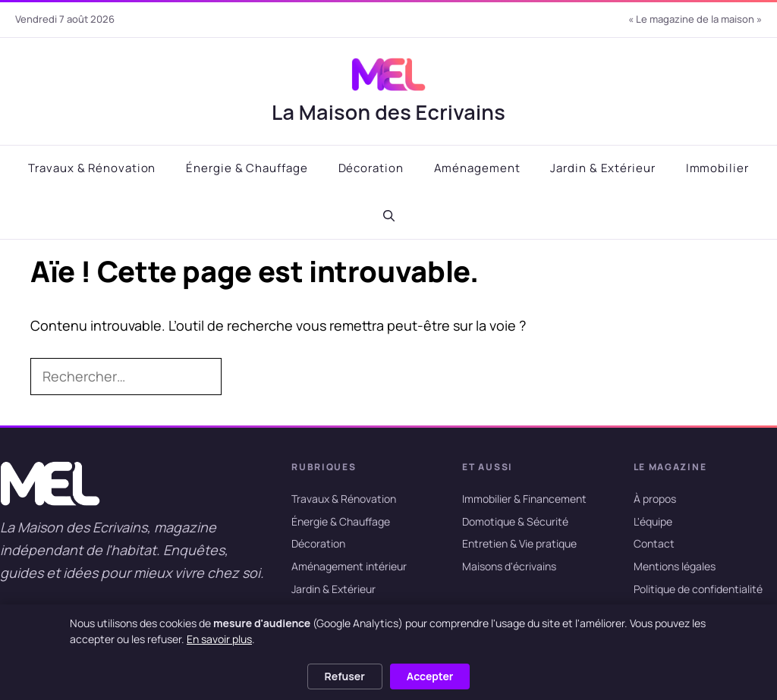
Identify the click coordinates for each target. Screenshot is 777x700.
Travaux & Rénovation (92, 168)
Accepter (430, 676)
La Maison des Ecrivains (388, 112)
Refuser (345, 676)
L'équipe (653, 521)
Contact (654, 544)
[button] (389, 216)
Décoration (371, 168)
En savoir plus (219, 639)
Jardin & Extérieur (602, 168)
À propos (655, 499)
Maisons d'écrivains (509, 566)
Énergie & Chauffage (247, 168)
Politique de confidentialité (698, 589)
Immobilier (717, 168)
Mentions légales (675, 566)
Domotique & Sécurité (515, 521)
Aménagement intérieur (349, 566)
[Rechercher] (246, 377)
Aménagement (477, 168)
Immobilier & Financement (524, 499)
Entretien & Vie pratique (519, 544)
